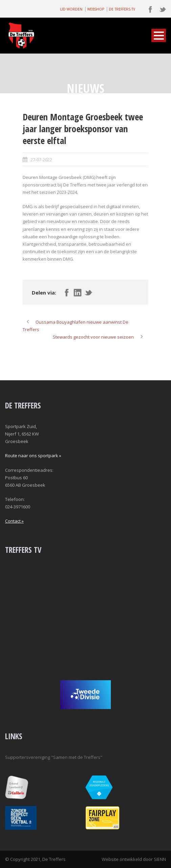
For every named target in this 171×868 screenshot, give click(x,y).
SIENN (160, 859)
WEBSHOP (96, 9)
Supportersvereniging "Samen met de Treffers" (54, 757)
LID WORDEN (71, 9)
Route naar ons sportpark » (33, 456)
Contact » (14, 521)
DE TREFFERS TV (122, 9)
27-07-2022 (41, 160)
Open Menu (159, 35)
